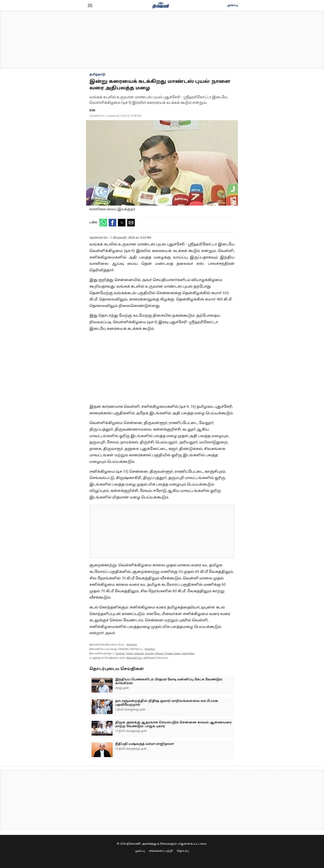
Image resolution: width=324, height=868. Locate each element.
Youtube (150, 654)
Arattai (177, 654)
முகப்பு (233, 5)
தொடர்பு (183, 851)
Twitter (129, 654)
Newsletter (132, 645)
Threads (169, 654)
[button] (90, 5)
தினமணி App (134, 658)
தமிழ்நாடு (97, 75)
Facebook (120, 654)
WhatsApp (150, 649)
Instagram (139, 654)
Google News (188, 654)
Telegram (159, 654)
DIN (92, 111)
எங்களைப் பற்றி (161, 851)
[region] (162, 40)
